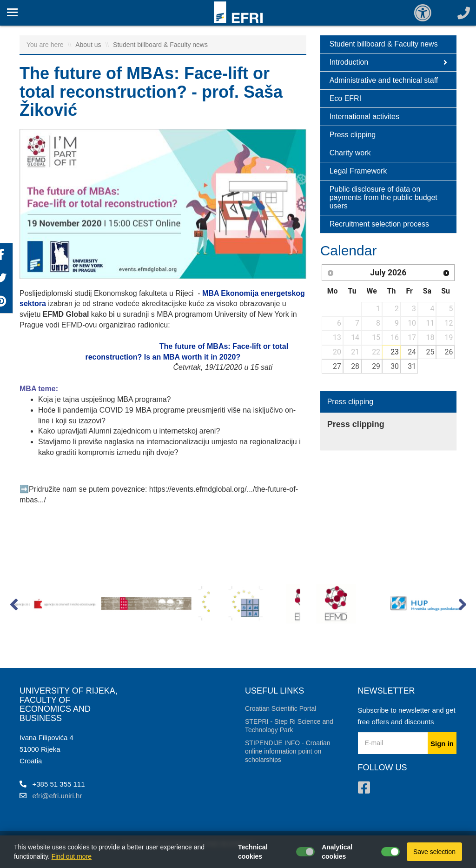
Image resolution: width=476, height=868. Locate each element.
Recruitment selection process (379, 224)
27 (337, 366)
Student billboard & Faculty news (160, 45)
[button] (14, 607)
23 (395, 352)
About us (89, 45)
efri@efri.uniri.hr (57, 796)
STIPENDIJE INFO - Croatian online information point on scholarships (288, 751)
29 (376, 366)
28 (355, 366)
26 (449, 352)
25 (430, 352)
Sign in (442, 744)
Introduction (388, 62)
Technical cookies (253, 852)
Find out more (72, 856)
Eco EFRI (345, 98)
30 (395, 366)
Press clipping (353, 135)
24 (412, 352)
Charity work (350, 153)
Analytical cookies (337, 852)
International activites (364, 117)
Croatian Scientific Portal (281, 708)
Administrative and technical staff (384, 80)
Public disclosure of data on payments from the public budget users (383, 197)
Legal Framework (358, 171)
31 (412, 366)
